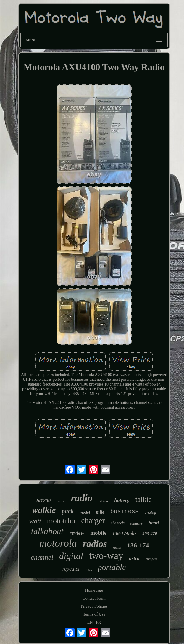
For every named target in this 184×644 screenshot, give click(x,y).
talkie (143, 499)
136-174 (138, 545)
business (125, 511)
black (61, 501)
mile (100, 512)
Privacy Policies (94, 606)
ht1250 (43, 501)
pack (68, 511)
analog (150, 512)
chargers (151, 559)
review (77, 533)
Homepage (94, 590)
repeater (71, 569)
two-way (106, 556)
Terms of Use (94, 614)
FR (98, 622)
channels (118, 523)
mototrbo (61, 521)
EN (90, 622)
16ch (89, 570)
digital (71, 556)
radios (95, 544)
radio (82, 498)
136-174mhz (124, 533)
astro (134, 558)
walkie (44, 510)
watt (35, 521)
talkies (103, 501)
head (154, 523)
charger (93, 521)
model (85, 512)
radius (117, 547)
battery (122, 500)
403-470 (150, 534)
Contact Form (94, 598)
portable (112, 567)
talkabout (47, 531)
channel (42, 557)
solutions (137, 523)
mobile (98, 533)
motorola (58, 543)
